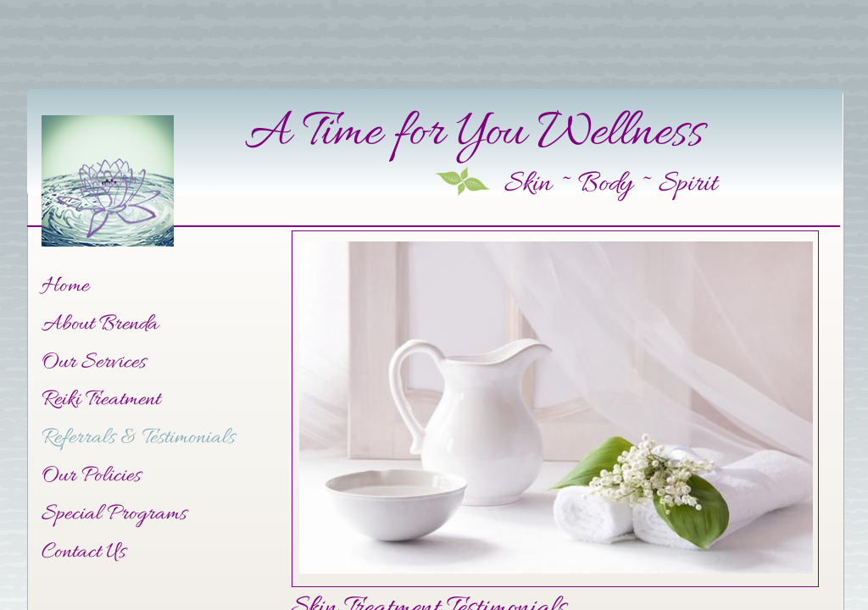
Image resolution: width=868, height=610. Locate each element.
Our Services (94, 363)
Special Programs (114, 515)
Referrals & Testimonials (138, 438)
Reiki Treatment (101, 400)
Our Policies (91, 477)
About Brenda (100, 325)
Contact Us (83, 553)
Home (65, 287)
